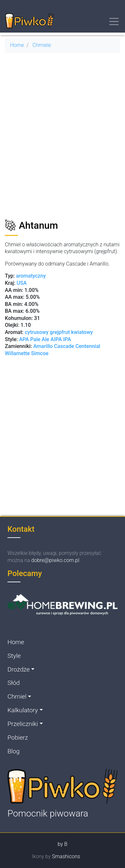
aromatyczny (31, 276)
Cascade (64, 346)
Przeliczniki (23, 724)
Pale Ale (40, 339)
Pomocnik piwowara (48, 813)
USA (22, 283)
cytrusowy (37, 332)
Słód (14, 683)
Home (17, 45)
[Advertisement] (62, 139)
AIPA (56, 339)
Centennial (88, 346)
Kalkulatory (23, 710)
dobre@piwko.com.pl (55, 560)
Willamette (18, 353)
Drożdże (19, 669)
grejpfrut (60, 332)
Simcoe (40, 353)
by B (62, 844)
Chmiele (42, 45)
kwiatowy (82, 332)
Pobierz (18, 738)
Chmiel (17, 696)
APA (24, 339)
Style (14, 656)
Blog (13, 751)
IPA (67, 339)
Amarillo (44, 346)
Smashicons (66, 856)
